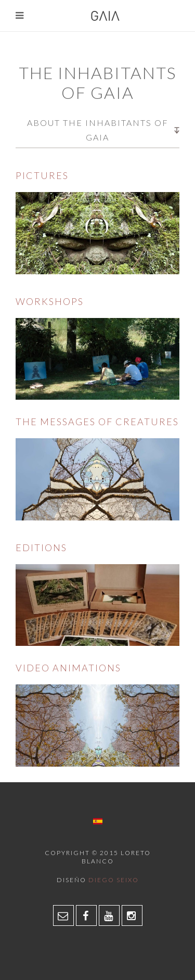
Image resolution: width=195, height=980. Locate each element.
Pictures (42, 175)
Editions (41, 548)
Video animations (68, 668)
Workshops (50, 301)
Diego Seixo (114, 880)
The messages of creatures (97, 422)
